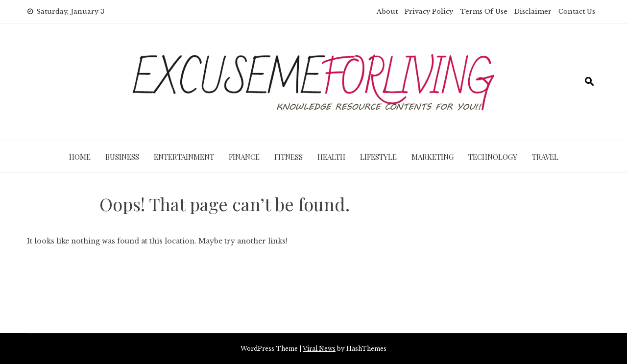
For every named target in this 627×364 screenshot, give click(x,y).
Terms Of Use (484, 12)
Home (80, 157)
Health (331, 157)
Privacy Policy (429, 12)
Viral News (319, 349)
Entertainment (184, 157)
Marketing (433, 157)
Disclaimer (533, 12)
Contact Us (577, 12)
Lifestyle (378, 157)
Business (122, 157)
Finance (244, 157)
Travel (545, 157)
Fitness (289, 157)
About (387, 12)
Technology (493, 157)
